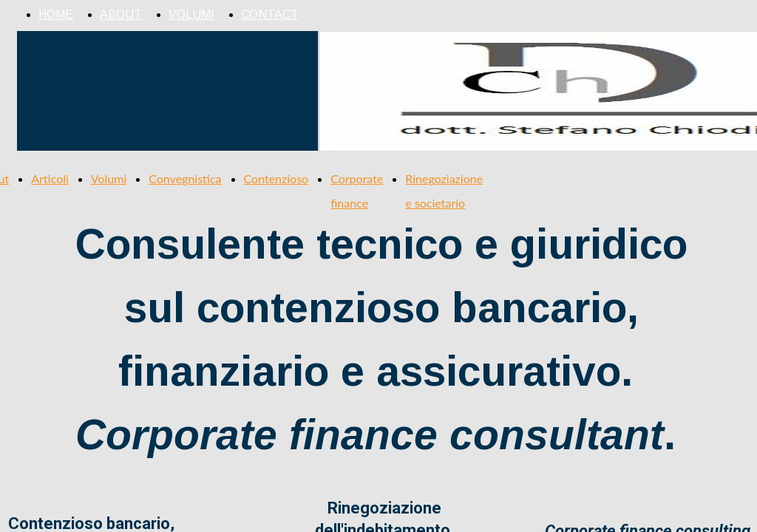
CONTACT (270, 14)
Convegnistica (185, 178)
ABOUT (121, 14)
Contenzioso (276, 178)
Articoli (50, 178)
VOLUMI (191, 14)
